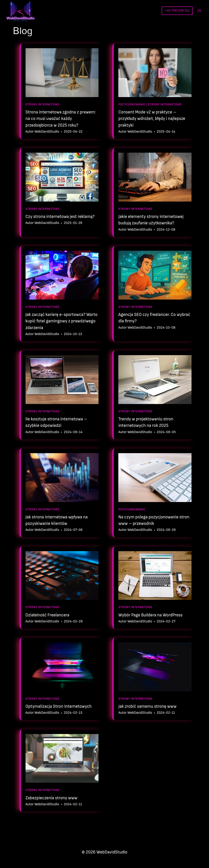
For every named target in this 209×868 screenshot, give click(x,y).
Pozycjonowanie (132, 104)
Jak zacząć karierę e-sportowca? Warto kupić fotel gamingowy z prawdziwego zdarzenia (62, 321)
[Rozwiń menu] (199, 10)
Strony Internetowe (43, 104)
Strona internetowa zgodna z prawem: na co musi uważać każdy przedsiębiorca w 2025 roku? (61, 119)
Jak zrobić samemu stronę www (147, 706)
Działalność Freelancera (48, 615)
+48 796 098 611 (177, 10)
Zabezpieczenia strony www (52, 798)
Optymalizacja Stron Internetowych (59, 706)
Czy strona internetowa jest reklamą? (60, 217)
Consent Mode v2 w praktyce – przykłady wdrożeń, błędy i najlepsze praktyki (152, 119)
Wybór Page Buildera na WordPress (150, 615)
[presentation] (62, 73)
